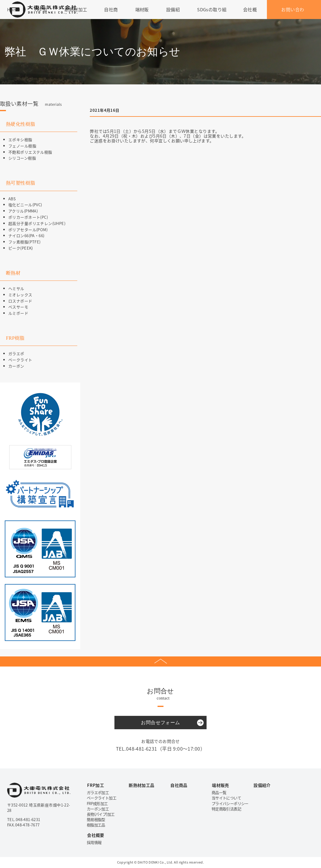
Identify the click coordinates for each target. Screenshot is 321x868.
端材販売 (221, 785)
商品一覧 (219, 792)
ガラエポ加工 (98, 792)
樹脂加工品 (96, 825)
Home (14, 10)
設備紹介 (262, 785)
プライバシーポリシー (230, 803)
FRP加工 (96, 785)
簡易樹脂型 (96, 819)
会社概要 (96, 835)
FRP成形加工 (97, 803)
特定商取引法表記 (226, 809)
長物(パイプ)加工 (101, 814)
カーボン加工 (98, 809)
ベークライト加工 (102, 798)
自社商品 (179, 785)
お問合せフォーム (160, 723)
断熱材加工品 (142, 785)
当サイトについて (226, 798)
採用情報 (94, 842)
